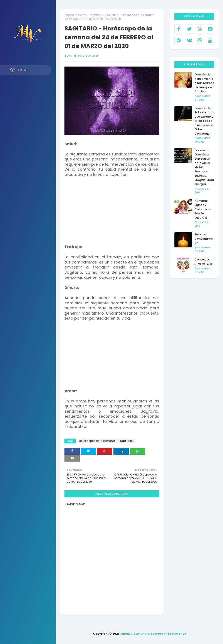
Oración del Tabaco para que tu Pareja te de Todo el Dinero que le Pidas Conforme (204, 121)
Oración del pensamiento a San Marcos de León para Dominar (204, 83)
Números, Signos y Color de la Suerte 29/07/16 (203, 209)
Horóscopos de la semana (97, 441)
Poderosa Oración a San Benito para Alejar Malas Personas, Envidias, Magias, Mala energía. (204, 167)
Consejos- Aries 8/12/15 (204, 262)
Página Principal (75, 15)
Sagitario (95, 15)
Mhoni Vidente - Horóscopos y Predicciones (153, 634)
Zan (70, 56)
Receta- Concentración (204, 239)
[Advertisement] (112, 213)
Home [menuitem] (19, 70)
